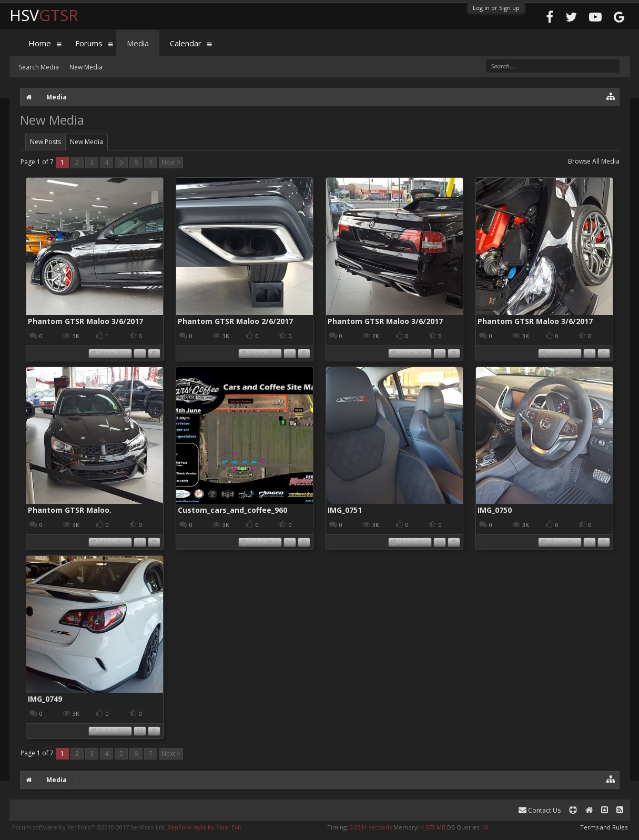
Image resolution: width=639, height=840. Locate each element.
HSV (44, 15)
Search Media (39, 67)
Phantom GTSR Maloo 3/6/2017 (85, 321)
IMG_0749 (45, 699)
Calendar (186, 43)
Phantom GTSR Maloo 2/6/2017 (235, 321)
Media (138, 43)
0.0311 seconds (371, 827)
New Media (87, 142)
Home (40, 43)
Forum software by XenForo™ (89, 827)
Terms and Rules (604, 827)
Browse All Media (594, 161)
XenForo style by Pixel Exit (205, 827)
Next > (171, 162)
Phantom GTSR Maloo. (70, 510)
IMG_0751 (345, 510)
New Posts (45, 142)
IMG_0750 (495, 510)
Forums (89, 43)
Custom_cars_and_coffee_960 (232, 510)
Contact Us (540, 810)
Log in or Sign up (496, 8)
